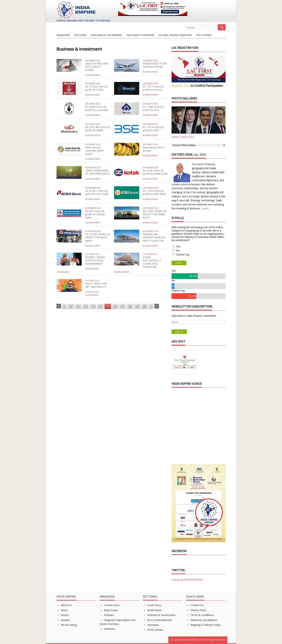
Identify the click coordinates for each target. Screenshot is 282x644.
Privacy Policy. (196, 610)
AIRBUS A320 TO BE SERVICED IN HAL (155, 65)
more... (206, 208)
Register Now (181, 86)
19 (137, 306)
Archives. (107, 615)
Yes (178, 246)
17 (122, 306)
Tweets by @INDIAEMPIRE (187, 580)
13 (93, 306)
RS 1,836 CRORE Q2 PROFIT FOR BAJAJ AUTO (154, 214)
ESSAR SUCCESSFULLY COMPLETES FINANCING (152, 262)
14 (100, 306)
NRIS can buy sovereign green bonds (95, 151)
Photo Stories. (153, 630)
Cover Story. (152, 605)
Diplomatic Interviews (106, 35)
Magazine (63, 35)
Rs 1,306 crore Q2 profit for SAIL (153, 108)
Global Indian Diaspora (175, 35)
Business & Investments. (159, 615)
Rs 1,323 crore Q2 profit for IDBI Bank (154, 192)
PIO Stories (204, 35)
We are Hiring (67, 625)
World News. (152, 610)
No (178, 250)
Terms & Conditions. (200, 615)
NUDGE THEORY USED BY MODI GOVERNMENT (95, 260)
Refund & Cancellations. (202, 620)
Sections (80, 35)
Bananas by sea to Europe (154, 149)
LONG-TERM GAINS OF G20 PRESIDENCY (98, 172)
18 (130, 306)
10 (71, 306)
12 (86, 306)
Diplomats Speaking (140, 35)
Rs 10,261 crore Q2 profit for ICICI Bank (97, 192)
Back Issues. (109, 610)
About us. (64, 605)
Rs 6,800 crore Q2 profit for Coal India (97, 108)
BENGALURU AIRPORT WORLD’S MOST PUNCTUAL (154, 237)
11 (78, 306)
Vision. (62, 610)
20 (145, 306)
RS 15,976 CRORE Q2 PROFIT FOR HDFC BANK (98, 237)
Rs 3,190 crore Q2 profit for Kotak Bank (155, 172)
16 (115, 306)
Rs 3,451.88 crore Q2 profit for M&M (97, 129)
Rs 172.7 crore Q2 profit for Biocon (153, 88)
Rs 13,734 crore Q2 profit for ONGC (96, 88)
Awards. (63, 620)
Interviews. (151, 625)
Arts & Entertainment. (158, 620)
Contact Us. (195, 605)
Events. (63, 615)
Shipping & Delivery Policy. (203, 625)
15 (108, 306)
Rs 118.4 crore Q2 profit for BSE (153, 129)
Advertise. (107, 629)
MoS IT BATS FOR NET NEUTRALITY (96, 285)
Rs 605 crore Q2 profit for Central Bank (95, 214)
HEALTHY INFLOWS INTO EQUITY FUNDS (97, 67)
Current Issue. (110, 605)
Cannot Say (183, 254)
